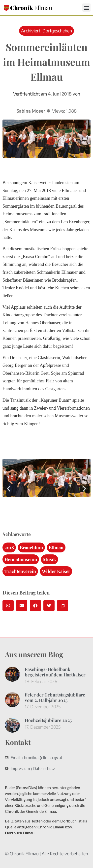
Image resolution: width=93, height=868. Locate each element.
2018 (9, 547)
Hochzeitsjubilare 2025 (48, 720)
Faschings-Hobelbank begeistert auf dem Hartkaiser (55, 672)
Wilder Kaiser (56, 571)
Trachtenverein (20, 571)
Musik (49, 559)
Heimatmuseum (21, 559)
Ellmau (56, 547)
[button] (86, 8)
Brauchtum (31, 547)
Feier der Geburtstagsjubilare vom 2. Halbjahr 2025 (55, 697)
